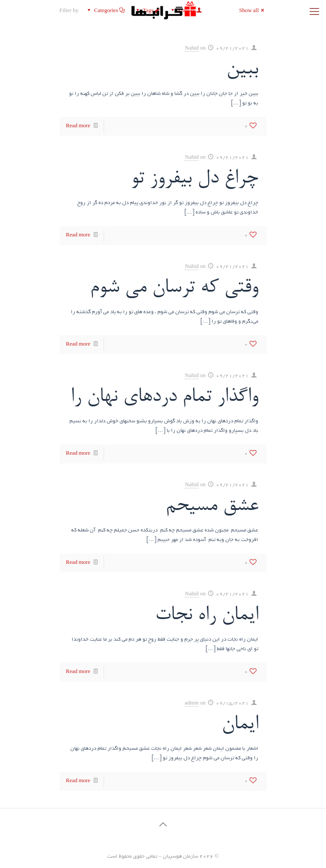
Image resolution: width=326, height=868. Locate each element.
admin (192, 703)
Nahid (192, 49)
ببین (242, 70)
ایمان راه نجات (207, 615)
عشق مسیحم (212, 506)
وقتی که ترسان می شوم (174, 288)
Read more (78, 126)
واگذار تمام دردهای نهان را (164, 397)
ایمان (240, 725)
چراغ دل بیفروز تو (195, 179)
